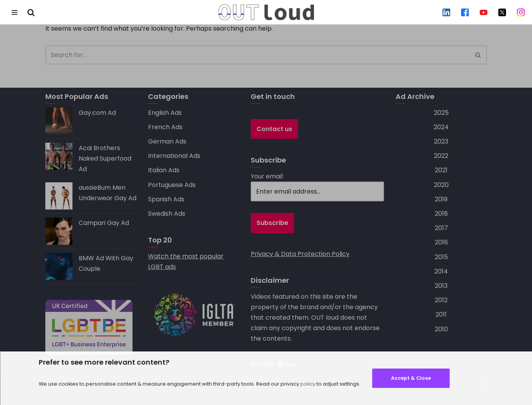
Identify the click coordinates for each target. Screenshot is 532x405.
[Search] (31, 12)
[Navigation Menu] (15, 12)
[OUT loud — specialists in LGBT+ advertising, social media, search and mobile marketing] (266, 12)
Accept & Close (411, 378)
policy (308, 384)
